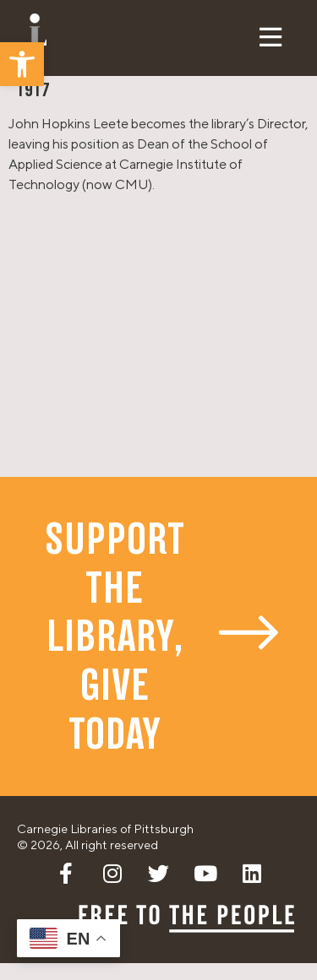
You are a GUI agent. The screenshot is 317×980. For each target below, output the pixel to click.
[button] (22, 64)
